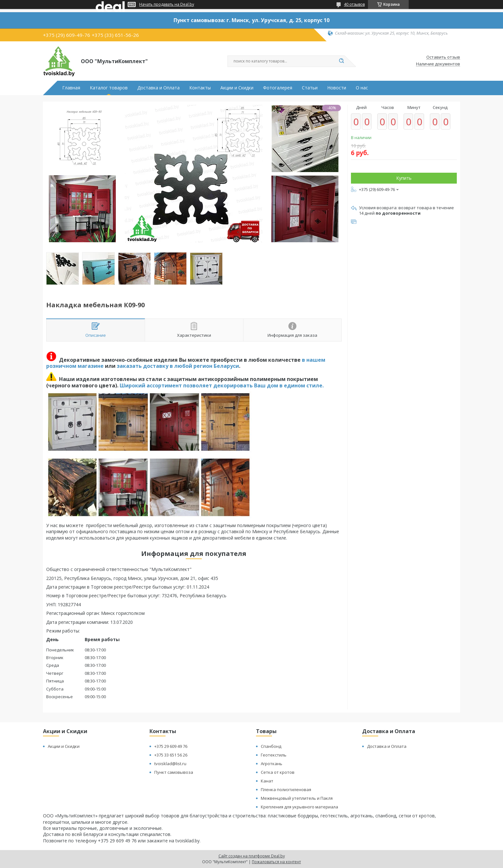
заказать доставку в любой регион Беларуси (178, 366)
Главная (71, 88)
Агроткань (272, 764)
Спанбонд (271, 746)
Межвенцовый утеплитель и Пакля (297, 798)
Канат (267, 781)
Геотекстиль (274, 755)
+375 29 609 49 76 (171, 746)
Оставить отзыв (443, 57)
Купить (404, 178)
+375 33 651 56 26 (171, 755)
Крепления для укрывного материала (299, 807)
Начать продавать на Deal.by (167, 4)
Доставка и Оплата (158, 88)
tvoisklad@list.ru (170, 764)
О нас (362, 88)
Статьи (310, 88)
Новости (337, 88)
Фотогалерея (278, 88)
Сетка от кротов (278, 772)
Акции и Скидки (237, 88)
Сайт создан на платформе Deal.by (252, 856)
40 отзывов (354, 4)
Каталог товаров (109, 88)
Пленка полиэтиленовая (286, 789)
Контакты (200, 88)
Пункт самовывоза (174, 772)
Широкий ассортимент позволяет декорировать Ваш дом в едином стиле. (222, 385)
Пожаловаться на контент (276, 862)
